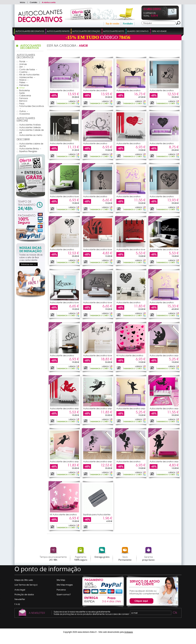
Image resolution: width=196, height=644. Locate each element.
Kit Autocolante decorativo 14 (130, 356)
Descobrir (23, 139)
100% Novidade (159, 31)
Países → (24, 82)
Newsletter (20, 599)
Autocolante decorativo (62, 90)
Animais (23, 64)
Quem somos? (64, 594)
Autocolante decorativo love (64, 196)
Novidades (128, 24)
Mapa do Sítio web (24, 580)
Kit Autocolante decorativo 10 (63, 515)
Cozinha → (25, 72)
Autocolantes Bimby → (30, 148)
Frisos (22, 103)
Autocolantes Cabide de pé (32, 131)
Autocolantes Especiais (26, 119)
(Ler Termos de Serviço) (26, 585)
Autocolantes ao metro (31, 135)
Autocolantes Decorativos (30, 31)
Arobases (129, 632)
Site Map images (65, 585)
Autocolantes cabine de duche (31, 145)
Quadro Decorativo (138, 31)
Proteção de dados (24, 594)
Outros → (24, 111)
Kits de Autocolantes (29, 74)
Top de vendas (112, 24)
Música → (24, 80)
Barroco (23, 101)
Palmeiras (24, 85)
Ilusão (22, 93)
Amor (22, 88)
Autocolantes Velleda (30, 127)
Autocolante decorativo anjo (164, 355)
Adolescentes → (27, 77)
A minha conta (49, 2)
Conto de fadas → (28, 69)
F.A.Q (17, 604)
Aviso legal (20, 590)
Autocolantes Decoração (86, 31)
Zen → (22, 67)
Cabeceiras (25, 95)
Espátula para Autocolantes (97, 514)
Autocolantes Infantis (58, 31)
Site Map (61, 580)
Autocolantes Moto (114, 31)
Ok (175, 613)
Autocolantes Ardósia (30, 125)
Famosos (24, 98)
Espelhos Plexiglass (28, 151)
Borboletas (25, 90)
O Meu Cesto (152, 9)
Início (22, 2)
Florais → (24, 61)
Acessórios (25, 114)
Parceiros (61, 590)
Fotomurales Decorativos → (32, 107)
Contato (33, 2)
